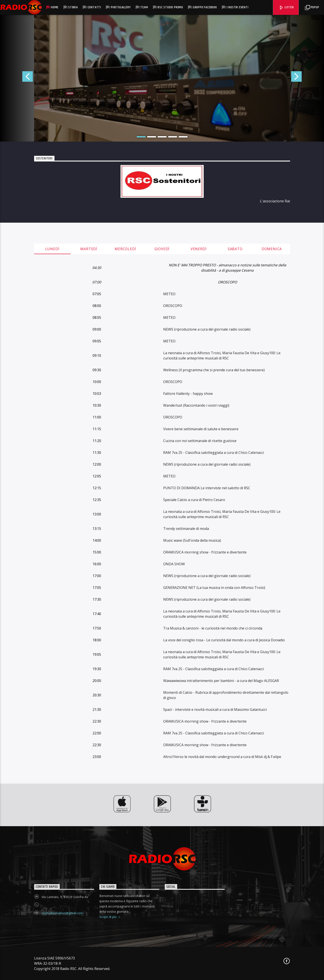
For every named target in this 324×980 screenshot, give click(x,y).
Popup (312, 7)
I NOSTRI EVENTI (238, 7)
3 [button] (162, 137)
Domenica (272, 249)
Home (55, 7)
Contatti (94, 7)
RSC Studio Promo (170, 7)
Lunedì (52, 249)
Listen (286, 7)
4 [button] (173, 137)
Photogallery (121, 7)
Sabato (235, 249)
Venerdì (199, 249)
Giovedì (162, 249)
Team (144, 7)
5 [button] (183, 137)
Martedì (89, 249)
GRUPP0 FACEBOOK (205, 7)
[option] (162, 78)
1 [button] (141, 137)
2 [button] (152, 137)
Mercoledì (125, 249)
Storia (73, 7)
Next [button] (308, 78)
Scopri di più (110, 917)
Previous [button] (16, 78)
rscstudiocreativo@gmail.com (62, 913)
